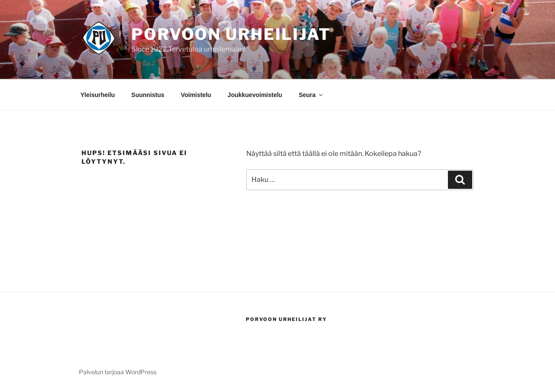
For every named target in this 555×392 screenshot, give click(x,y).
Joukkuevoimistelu (255, 95)
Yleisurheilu (98, 95)
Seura (311, 95)
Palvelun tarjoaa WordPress (118, 372)
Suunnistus (148, 95)
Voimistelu (196, 95)
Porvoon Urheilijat (231, 34)
